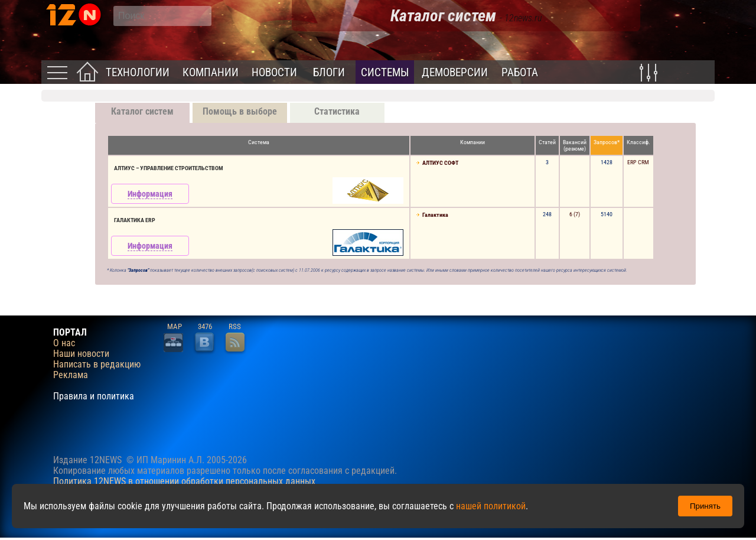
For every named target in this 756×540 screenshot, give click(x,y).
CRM (643, 162)
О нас (64, 343)
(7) (577, 214)
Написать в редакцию (97, 365)
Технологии (138, 72)
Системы (385, 72)
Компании (211, 72)
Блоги (329, 72)
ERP (632, 162)
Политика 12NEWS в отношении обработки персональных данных (184, 481)
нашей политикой (491, 506)
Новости (274, 72)
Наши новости (81, 354)
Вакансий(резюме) (575, 145)
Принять (705, 506)
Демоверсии (455, 72)
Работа (520, 72)
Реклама (71, 375)
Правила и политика (94, 396)
